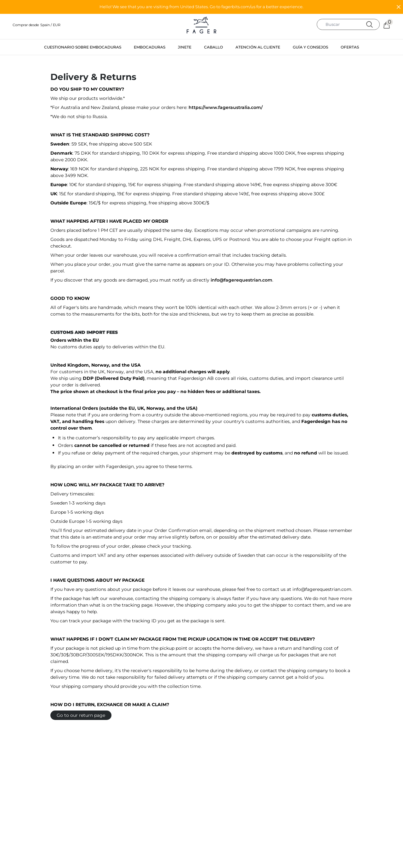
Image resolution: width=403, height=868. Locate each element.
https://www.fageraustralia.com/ (226, 107)
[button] (201, 7)
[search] (351, 24)
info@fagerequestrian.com (241, 280)
